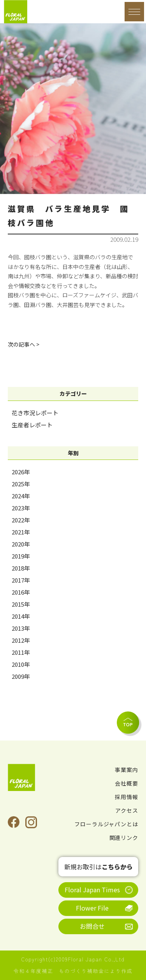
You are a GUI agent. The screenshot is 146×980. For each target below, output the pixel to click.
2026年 (21, 472)
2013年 (21, 628)
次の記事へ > (24, 344)
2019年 (21, 556)
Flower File (92, 908)
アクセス (127, 810)
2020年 (21, 544)
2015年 (21, 604)
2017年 (21, 580)
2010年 (21, 664)
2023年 (21, 508)
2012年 (21, 640)
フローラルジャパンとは (106, 824)
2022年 (21, 520)
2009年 (21, 676)
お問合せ (92, 926)
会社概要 (127, 783)
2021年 (21, 532)
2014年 (21, 616)
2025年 (21, 484)
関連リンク (124, 838)
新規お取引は (99, 867)
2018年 (21, 568)
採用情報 (127, 797)
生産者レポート (32, 425)
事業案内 (127, 770)
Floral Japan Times (92, 890)
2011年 (21, 652)
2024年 (21, 496)
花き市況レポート (35, 413)
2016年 (21, 592)
